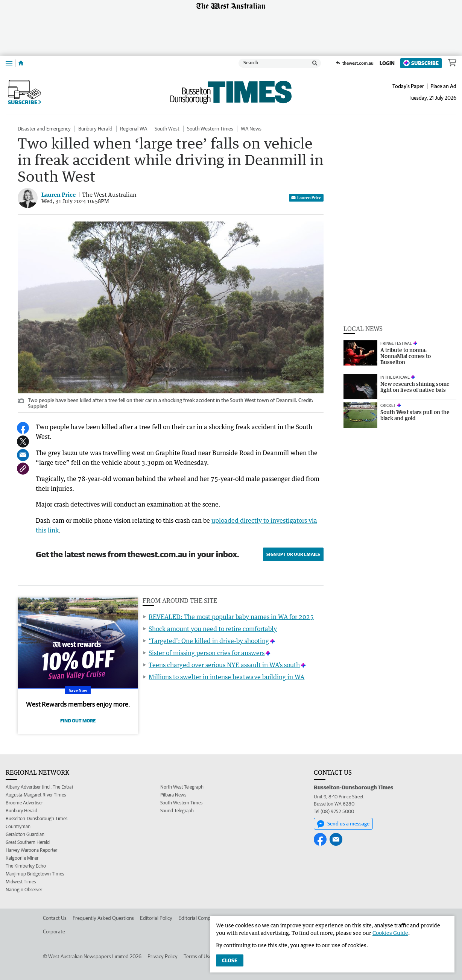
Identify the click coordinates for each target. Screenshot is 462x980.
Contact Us (55, 918)
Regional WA (134, 129)
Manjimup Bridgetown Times (35, 874)
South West (167, 129)
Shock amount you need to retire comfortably (213, 629)
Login (387, 63)
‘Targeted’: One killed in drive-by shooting (209, 641)
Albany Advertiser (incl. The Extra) (39, 787)
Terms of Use (198, 956)
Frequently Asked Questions (103, 918)
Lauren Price (306, 198)
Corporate (54, 931)
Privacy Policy (163, 956)
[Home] (21, 63)
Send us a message (343, 824)
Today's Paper (408, 86)
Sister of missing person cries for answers (207, 653)
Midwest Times (21, 882)
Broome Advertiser (24, 803)
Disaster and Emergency (44, 129)
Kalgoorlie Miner (22, 858)
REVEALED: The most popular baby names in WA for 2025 (231, 617)
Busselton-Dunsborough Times (36, 818)
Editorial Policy (156, 918)
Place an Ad (443, 86)
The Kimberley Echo (26, 866)
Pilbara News (173, 795)
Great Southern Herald (28, 842)
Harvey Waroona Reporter (31, 850)
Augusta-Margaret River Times (36, 795)
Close (230, 960)
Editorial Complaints (200, 918)
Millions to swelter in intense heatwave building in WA (226, 677)
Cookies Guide (390, 933)
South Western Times (210, 129)
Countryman (18, 826)
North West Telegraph (182, 787)
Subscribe (421, 63)
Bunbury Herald (95, 129)
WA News (251, 129)
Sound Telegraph (177, 811)
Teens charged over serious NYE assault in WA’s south (224, 665)
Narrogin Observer (24, 890)
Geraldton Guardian (25, 834)
